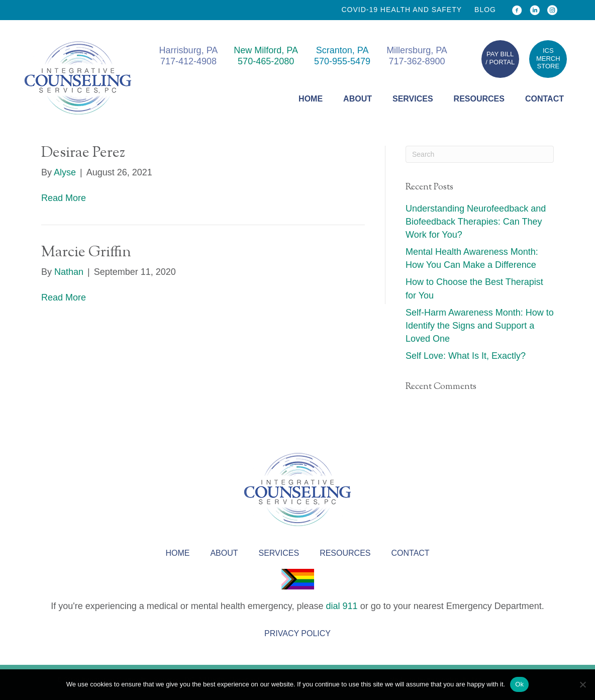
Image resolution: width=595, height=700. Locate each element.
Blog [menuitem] (485, 10)
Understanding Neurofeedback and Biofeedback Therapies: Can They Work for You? (476, 222)
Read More (64, 198)
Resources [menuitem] (479, 99)
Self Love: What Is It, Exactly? (466, 356)
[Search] (480, 154)
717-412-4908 (188, 61)
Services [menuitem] (413, 99)
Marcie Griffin (86, 253)
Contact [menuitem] (544, 99)
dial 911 (342, 606)
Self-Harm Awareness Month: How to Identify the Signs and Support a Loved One (480, 326)
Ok (519, 684)
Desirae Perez (83, 153)
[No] (582, 684)
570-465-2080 (266, 61)
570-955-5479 (342, 61)
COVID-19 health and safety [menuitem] (402, 10)
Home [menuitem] (311, 99)
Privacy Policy (297, 633)
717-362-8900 (417, 61)
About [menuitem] (358, 99)
